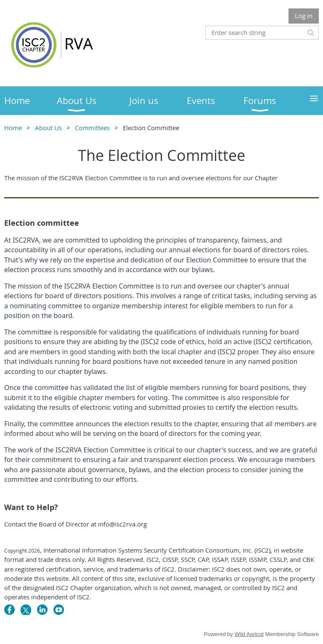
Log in (304, 16)
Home (13, 128)
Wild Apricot (249, 634)
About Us (48, 128)
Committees (92, 128)
